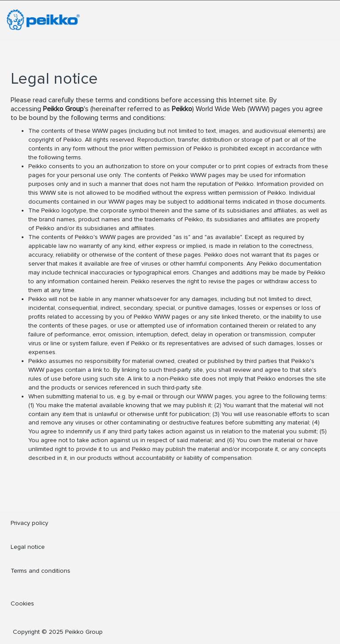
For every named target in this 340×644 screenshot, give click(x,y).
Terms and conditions (41, 571)
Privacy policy (29, 523)
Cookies (22, 604)
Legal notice (28, 547)
